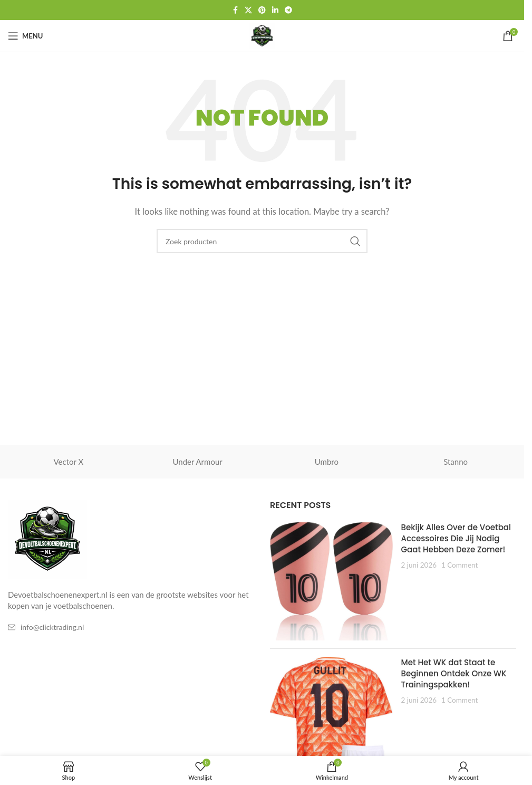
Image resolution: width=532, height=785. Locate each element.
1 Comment (460, 565)
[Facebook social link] (235, 10)
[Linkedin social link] (275, 10)
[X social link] (248, 10)
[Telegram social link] (288, 10)
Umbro (327, 462)
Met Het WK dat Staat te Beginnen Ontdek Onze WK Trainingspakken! (453, 673)
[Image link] (47, 538)
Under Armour (198, 462)
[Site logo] (262, 35)
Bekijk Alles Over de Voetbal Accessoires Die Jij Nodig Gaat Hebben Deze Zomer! (456, 538)
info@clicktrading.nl (52, 627)
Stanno (456, 462)
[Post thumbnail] (332, 581)
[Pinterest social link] (262, 10)
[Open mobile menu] (25, 36)
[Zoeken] (262, 241)
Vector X (69, 462)
